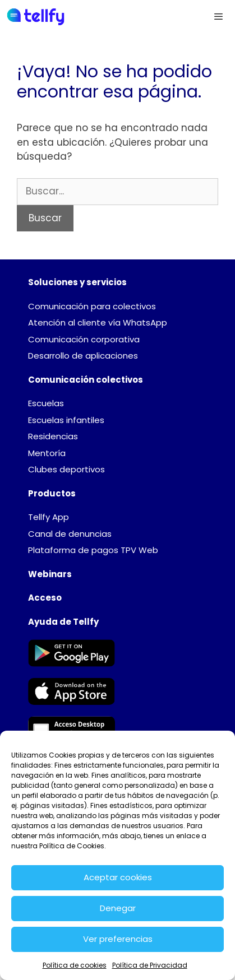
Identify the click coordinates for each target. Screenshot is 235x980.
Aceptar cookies (118, 877)
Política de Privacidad (150, 965)
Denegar (118, 908)
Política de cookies (75, 965)
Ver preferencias (118, 939)
